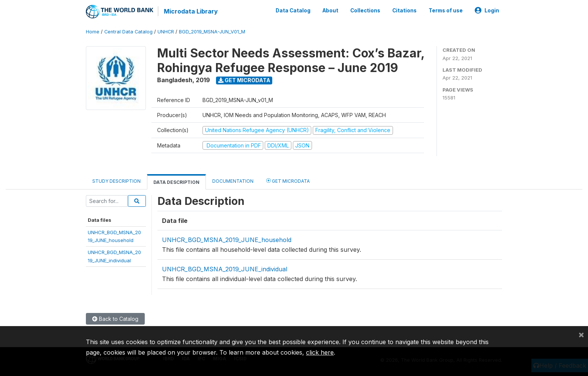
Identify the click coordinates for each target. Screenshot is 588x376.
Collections (365, 11)
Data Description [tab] (176, 182)
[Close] (581, 334)
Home (93, 32)
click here (320, 352)
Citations (404, 11)
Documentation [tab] (233, 181)
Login (487, 11)
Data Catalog (293, 11)
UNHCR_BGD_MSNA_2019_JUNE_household (227, 240)
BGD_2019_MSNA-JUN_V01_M (212, 32)
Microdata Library (191, 11)
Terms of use (446, 11)
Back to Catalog (115, 319)
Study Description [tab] (116, 181)
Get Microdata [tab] (288, 181)
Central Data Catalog (128, 32)
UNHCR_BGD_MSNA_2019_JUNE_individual (225, 269)
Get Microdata (244, 80)
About (330, 11)
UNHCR (166, 32)
